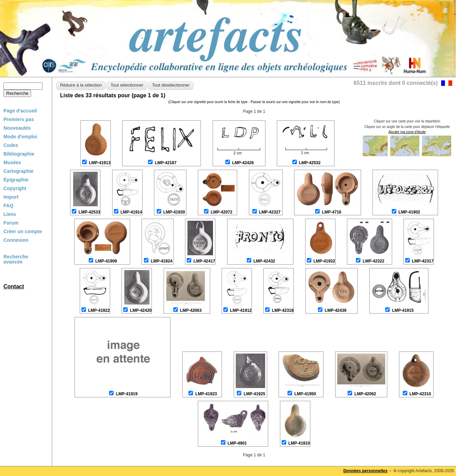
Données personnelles (366, 471)
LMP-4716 (332, 212)
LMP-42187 (166, 163)
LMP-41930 (174, 212)
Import (11, 197)
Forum (11, 223)
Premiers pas (19, 119)
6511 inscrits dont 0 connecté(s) (396, 83)
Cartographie (18, 171)
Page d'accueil (20, 111)
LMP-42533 (90, 212)
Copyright (15, 188)
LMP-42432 (264, 261)
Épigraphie (16, 180)
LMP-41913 (100, 163)
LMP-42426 (243, 163)
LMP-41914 (131, 212)
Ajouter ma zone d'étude (407, 132)
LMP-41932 (324, 261)
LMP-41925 (255, 394)
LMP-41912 (241, 310)
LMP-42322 (374, 261)
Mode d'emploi (20, 137)
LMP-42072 (221, 212)
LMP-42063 (191, 310)
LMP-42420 (141, 310)
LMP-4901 (237, 443)
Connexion (16, 240)
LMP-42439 (336, 310)
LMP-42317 (423, 261)
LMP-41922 (99, 310)
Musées (12, 162)
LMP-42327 (270, 212)
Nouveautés (17, 128)
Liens (10, 214)
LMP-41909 (106, 261)
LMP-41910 (299, 443)
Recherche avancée (16, 259)
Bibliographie (19, 154)
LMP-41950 (305, 394)
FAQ (8, 206)
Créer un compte (23, 231)
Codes (11, 145)
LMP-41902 (409, 212)
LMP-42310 (420, 394)
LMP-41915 (403, 310)
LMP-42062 (365, 394)
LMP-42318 (283, 310)
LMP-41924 (162, 261)
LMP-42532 (310, 163)
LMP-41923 (206, 394)
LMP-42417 (205, 261)
